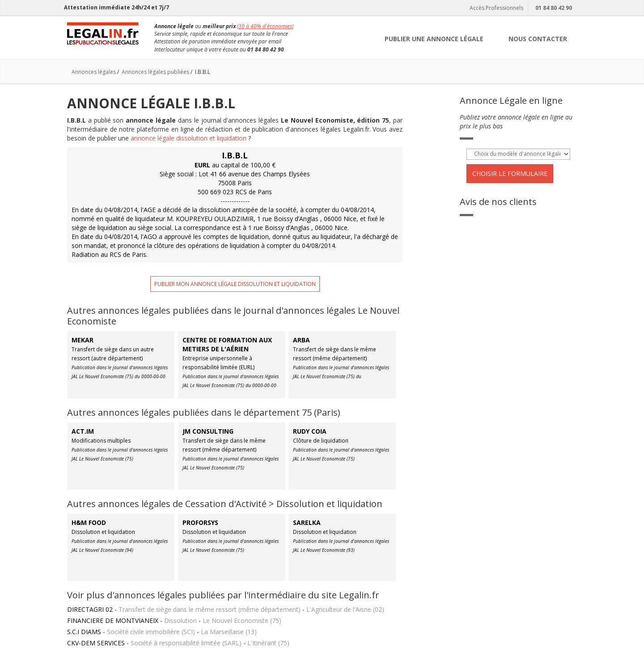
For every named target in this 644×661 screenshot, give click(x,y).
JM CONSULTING (208, 431)
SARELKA (307, 522)
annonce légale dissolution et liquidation (189, 138)
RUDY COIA (310, 431)
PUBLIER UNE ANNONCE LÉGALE (434, 39)
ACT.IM (83, 431)
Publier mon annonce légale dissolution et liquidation (235, 284)
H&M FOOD (89, 522)
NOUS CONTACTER (538, 39)
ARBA (301, 340)
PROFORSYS (200, 522)
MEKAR (83, 340)
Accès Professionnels (495, 8)
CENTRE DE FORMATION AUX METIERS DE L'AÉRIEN (227, 344)
